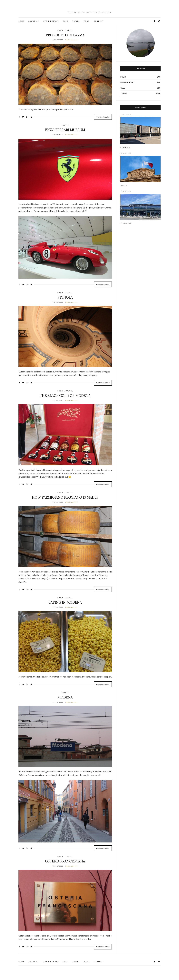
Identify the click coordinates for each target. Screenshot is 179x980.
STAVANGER (126, 223)
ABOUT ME (34, 21)
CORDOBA (125, 147)
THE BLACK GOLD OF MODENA (65, 396)
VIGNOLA (65, 297)
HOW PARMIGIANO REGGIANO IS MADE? (65, 497)
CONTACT (98, 21)
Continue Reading (103, 117)
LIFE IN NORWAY (51, 21)
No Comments (71, 40)
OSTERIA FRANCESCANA (65, 861)
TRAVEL (76, 21)
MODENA (65, 697)
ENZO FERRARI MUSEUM (65, 130)
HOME (21, 21)
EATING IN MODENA (65, 602)
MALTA (124, 185)
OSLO (65, 21)
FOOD (87, 21)
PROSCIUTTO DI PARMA (65, 35)
